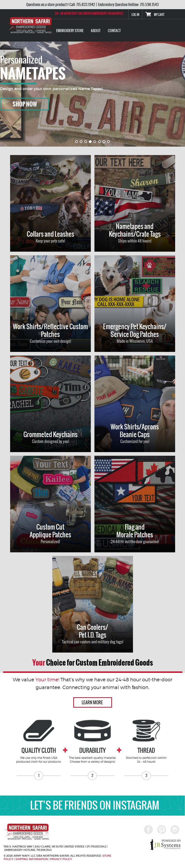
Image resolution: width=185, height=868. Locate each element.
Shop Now (25, 104)
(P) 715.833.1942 (97, 847)
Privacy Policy (61, 859)
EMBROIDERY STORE (70, 31)
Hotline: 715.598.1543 (143, 4)
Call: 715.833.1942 (82, 4)
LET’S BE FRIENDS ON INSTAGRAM (95, 805)
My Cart (155, 14)
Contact (114, 31)
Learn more (92, 702)
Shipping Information (32, 859)
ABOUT (96, 31)
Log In (135, 15)
